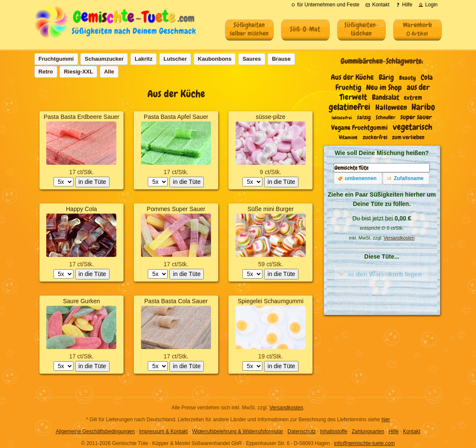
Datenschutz (302, 431)
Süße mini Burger (271, 209)
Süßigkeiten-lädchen (361, 29)
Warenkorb (417, 29)
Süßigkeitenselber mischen (249, 29)
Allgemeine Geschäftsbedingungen (95, 431)
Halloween (391, 107)
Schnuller (386, 117)
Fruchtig (348, 87)
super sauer (416, 117)
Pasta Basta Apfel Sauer (176, 117)
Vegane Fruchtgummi (359, 128)
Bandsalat (386, 97)
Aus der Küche (352, 77)
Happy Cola (81, 209)
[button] (358, 178)
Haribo (423, 107)
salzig (364, 117)
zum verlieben (408, 137)
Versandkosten (399, 238)
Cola (427, 77)
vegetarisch (413, 127)
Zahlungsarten (368, 431)
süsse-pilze (270, 117)
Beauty (407, 78)
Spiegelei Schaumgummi (271, 301)
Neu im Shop (384, 87)
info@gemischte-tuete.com (365, 443)
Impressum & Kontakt (163, 431)
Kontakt (412, 431)
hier (386, 420)
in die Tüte (92, 182)
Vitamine (348, 138)
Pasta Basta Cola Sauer (176, 301)
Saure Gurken (81, 301)
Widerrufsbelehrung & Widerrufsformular (238, 431)
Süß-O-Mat (305, 29)
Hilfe (394, 431)
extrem (413, 98)
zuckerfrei (375, 137)
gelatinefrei (349, 107)
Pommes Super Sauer (176, 209)
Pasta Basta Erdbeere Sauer (82, 117)
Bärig (386, 77)
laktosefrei (342, 118)
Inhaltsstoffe (334, 431)
